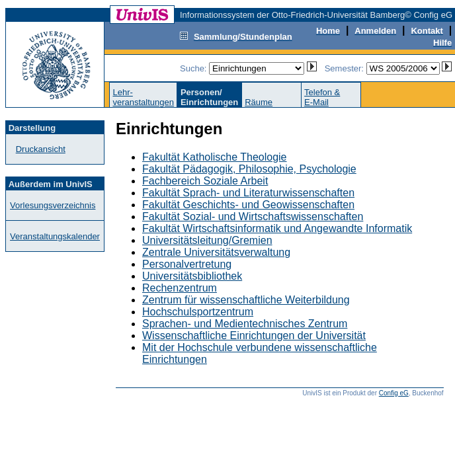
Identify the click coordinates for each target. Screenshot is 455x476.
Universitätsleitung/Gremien (207, 240)
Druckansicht (41, 149)
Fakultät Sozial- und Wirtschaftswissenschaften (253, 217)
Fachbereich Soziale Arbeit (205, 181)
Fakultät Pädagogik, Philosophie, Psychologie (249, 169)
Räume (259, 102)
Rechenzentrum (180, 288)
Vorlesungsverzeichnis (53, 205)
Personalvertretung (187, 264)
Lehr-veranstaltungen (143, 97)
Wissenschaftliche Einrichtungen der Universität (254, 336)
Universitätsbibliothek (192, 276)
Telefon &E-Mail (322, 97)
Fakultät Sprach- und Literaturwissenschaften (248, 193)
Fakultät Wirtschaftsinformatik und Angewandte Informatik (277, 228)
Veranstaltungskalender (55, 236)
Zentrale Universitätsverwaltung (216, 252)
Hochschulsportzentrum (198, 312)
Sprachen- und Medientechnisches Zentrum (245, 324)
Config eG (394, 393)
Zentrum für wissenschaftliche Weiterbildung (246, 300)
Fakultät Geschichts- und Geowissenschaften (248, 205)
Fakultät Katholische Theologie (215, 157)
